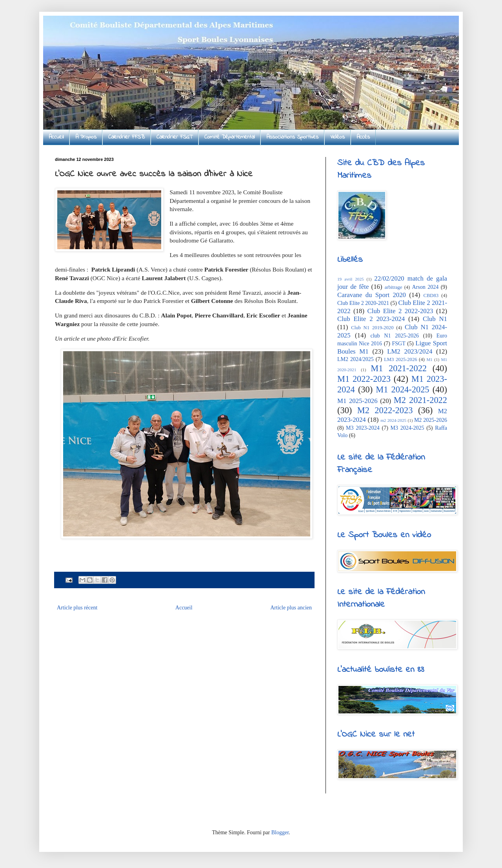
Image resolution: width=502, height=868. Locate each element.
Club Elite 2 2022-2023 (400, 311)
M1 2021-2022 (399, 368)
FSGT (399, 344)
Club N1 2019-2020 (372, 328)
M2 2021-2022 (420, 400)
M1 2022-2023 (364, 379)
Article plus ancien (291, 608)
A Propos (86, 137)
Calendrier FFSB (126, 137)
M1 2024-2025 (402, 389)
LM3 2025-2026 (400, 359)
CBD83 (431, 295)
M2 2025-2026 (431, 420)
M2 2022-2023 (385, 410)
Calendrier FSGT (175, 137)
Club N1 (435, 319)
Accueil (56, 137)
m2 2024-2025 (393, 420)
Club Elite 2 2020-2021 (363, 303)
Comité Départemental (229, 137)
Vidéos (337, 137)
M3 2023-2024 (363, 428)
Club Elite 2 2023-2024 (371, 319)
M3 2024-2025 (407, 428)
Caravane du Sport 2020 (372, 295)
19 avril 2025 (351, 279)
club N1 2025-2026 (394, 336)
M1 (429, 359)
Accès (363, 137)
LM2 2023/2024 (410, 351)
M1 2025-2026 (357, 401)
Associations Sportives (292, 137)
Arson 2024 (425, 287)
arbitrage (394, 287)
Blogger (280, 832)
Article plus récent (77, 608)
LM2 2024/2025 (356, 359)
